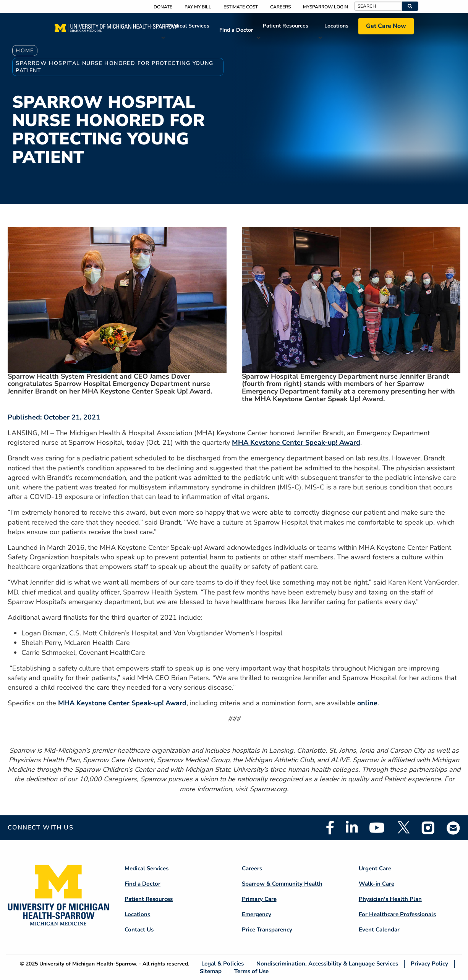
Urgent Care (375, 868)
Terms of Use (251, 971)
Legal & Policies (223, 964)
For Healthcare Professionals (397, 914)
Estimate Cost (241, 7)
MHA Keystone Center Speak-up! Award (296, 442)
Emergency (257, 914)
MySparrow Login (325, 7)
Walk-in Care (377, 884)
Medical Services (188, 26)
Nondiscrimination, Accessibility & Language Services (327, 964)
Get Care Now (386, 26)
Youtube (377, 828)
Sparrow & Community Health (282, 884)
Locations (336, 26)
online (367, 703)
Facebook (330, 828)
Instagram (428, 828)
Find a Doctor (236, 30)
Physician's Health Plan (390, 899)
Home (25, 51)
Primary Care (259, 899)
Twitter (403, 828)
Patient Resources (286, 26)
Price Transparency (267, 930)
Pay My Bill (198, 7)
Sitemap (211, 971)
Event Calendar (379, 930)
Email (453, 828)
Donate (163, 7)
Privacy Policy (429, 964)
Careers (280, 7)
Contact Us (139, 930)
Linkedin (352, 828)
